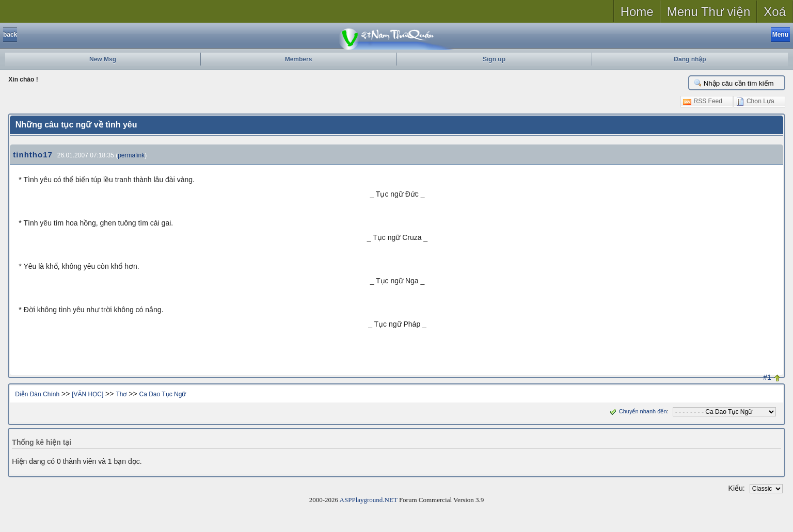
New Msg (103, 59)
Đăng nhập (690, 59)
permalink (131, 155)
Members (299, 59)
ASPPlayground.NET (369, 500)
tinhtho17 (33, 155)
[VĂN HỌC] (88, 394)
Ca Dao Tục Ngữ (163, 394)
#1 (767, 377)
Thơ (121, 394)
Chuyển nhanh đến (637, 411)
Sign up (494, 59)
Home (637, 12)
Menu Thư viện (709, 12)
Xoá (775, 12)
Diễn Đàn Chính (37, 394)
